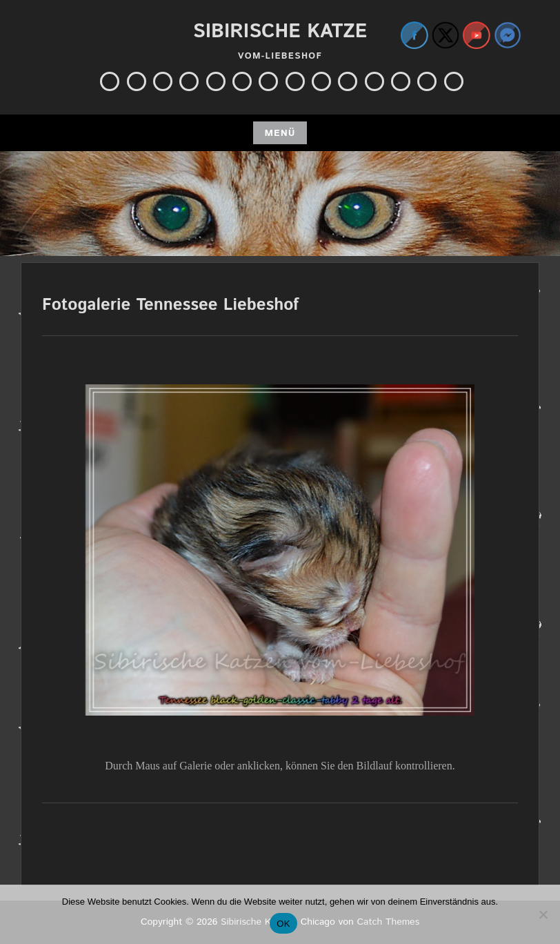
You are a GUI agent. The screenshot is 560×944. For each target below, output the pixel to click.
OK (283, 924)
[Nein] (543, 914)
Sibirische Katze (280, 32)
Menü (280, 133)
